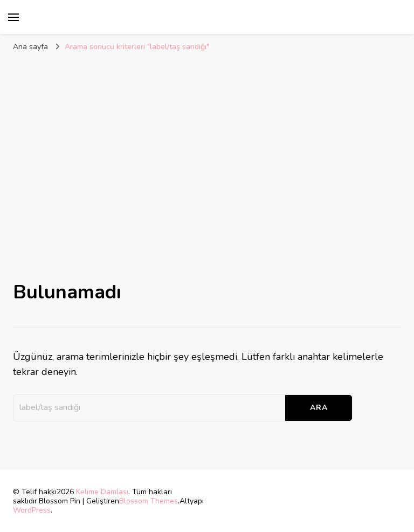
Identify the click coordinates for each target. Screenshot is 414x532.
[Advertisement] (207, 144)
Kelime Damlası (102, 492)
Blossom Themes (149, 501)
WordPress (32, 510)
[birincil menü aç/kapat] (13, 17)
